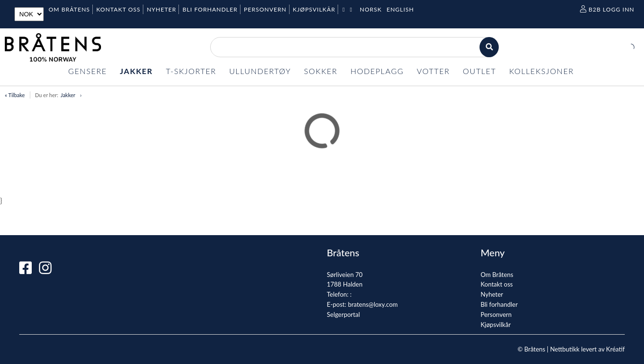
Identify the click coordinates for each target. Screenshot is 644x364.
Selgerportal (344, 314)
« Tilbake (15, 95)
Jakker (68, 95)
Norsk (371, 9)
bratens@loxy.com (373, 304)
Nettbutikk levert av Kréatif (587, 349)
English (400, 9)
